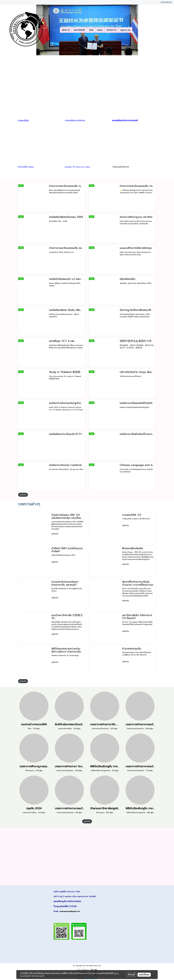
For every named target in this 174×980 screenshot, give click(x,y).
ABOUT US (66, 30)
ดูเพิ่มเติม (23, 495)
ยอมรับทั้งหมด (144, 975)
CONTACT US (112, 30)
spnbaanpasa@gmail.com (70, 911)
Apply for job (125, 30)
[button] (134, 30)
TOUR (91, 30)
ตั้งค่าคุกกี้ (131, 975)
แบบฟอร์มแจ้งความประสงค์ (125, 120)
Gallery (100, 30)
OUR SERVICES (79, 30)
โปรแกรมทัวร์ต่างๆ (121, 167)
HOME (56, 30)
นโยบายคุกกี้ (40, 976)
